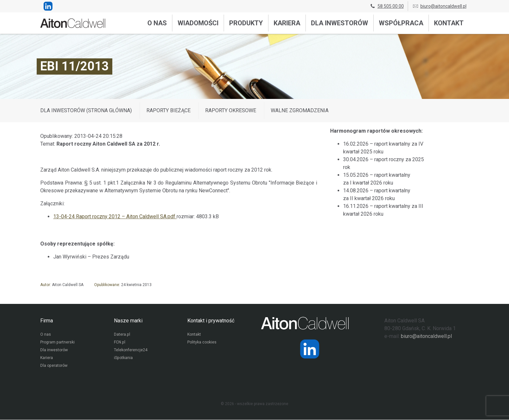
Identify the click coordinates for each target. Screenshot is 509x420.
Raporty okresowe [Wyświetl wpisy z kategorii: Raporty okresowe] (231, 110)
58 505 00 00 (387, 6)
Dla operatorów (54, 366)
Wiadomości (198, 23)
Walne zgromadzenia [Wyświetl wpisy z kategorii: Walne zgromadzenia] (300, 110)
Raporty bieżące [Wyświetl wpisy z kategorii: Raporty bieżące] (168, 110)
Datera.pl (122, 335)
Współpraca (401, 23)
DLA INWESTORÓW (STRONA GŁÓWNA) (86, 110)
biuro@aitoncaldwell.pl (439, 6)
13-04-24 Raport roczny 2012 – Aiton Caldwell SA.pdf (115, 216)
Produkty (246, 23)
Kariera (287, 23)
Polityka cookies (202, 343)
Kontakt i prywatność (211, 321)
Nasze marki (128, 321)
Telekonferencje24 (131, 351)
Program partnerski (57, 343)
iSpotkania (123, 358)
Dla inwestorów (340, 23)
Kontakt (449, 23)
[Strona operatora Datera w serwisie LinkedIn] (310, 349)
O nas (157, 23)
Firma (47, 321)
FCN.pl (119, 343)
